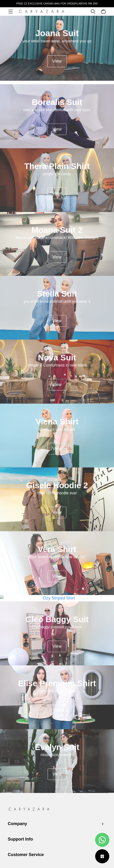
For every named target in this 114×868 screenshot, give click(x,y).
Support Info (20, 839)
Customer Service (26, 855)
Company (17, 824)
